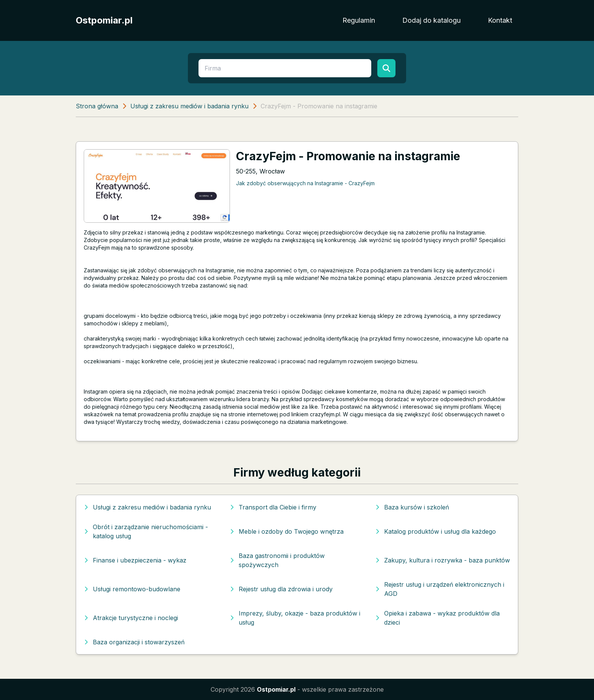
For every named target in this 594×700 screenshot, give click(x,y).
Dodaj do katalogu (431, 20)
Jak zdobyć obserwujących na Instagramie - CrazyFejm (305, 183)
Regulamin (359, 20)
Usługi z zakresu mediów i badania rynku (189, 106)
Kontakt (500, 20)
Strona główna (97, 106)
